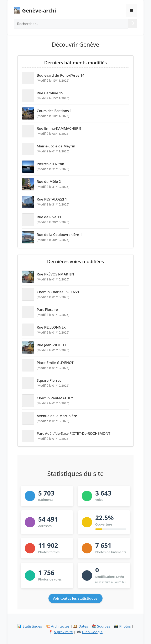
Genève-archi (39, 10)
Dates (83, 626)
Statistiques (32, 626)
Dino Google (92, 632)
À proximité (63, 632)
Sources (104, 626)
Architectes (60, 626)
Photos (125, 626)
